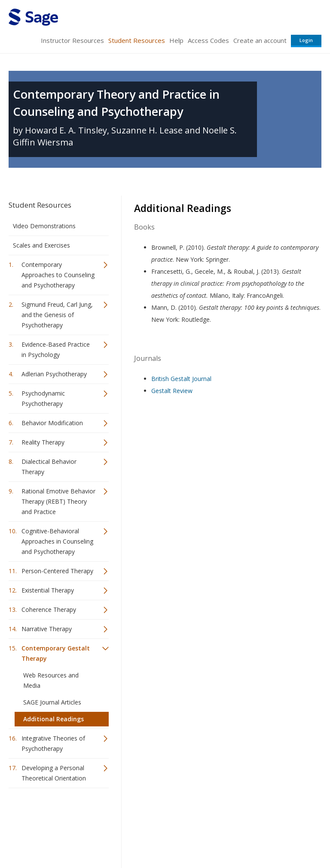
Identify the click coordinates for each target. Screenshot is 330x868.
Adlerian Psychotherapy (54, 374)
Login (306, 40)
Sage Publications (58, 815)
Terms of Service (164, 836)
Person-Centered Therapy (57, 571)
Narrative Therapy (47, 629)
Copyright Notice (217, 836)
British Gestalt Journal (181, 379)
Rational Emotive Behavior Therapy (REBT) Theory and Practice (58, 501)
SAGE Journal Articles (52, 702)
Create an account (260, 40)
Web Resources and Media (51, 680)
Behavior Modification (52, 423)
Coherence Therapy (49, 609)
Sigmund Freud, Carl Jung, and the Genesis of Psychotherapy (57, 315)
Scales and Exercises (41, 245)
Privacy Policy (265, 836)
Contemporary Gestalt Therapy (56, 653)
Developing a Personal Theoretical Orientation (54, 773)
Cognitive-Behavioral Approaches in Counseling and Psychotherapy (57, 541)
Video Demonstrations (44, 226)
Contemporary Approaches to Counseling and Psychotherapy (58, 275)
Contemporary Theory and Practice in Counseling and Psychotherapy (116, 103)
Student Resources (137, 40)
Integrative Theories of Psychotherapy (53, 743)
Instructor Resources (72, 40)
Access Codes (208, 40)
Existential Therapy (48, 590)
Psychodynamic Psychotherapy (43, 398)
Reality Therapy (43, 442)
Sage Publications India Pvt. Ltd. (133, 815)
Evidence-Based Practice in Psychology (56, 349)
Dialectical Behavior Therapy (49, 467)
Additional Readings (53, 719)
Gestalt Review (172, 391)
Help (176, 40)
